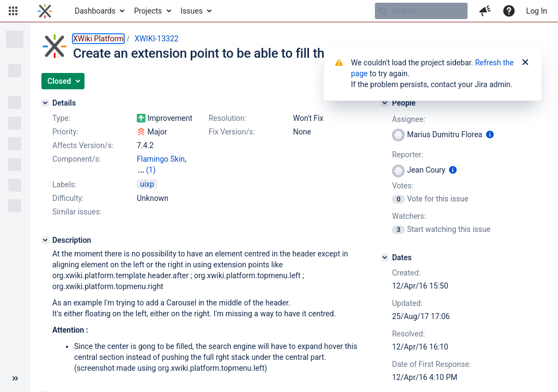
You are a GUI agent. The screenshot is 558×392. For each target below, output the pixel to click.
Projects (148, 11)
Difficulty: (68, 198)
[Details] (45, 103)
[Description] (45, 240)
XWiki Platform (98, 39)
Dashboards (95, 11)
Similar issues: (77, 212)
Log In (537, 11)
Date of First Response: (431, 364)
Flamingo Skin (161, 159)
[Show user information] (490, 134)
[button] (13, 11)
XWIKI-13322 (157, 39)
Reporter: (407, 155)
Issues (192, 11)
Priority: (65, 132)
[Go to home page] (45, 11)
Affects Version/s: (83, 145)
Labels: (64, 185)
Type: (61, 118)
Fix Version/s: (232, 132)
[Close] (525, 63)
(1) (151, 170)
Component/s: (77, 159)
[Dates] (385, 258)
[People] (385, 103)
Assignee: (408, 119)
